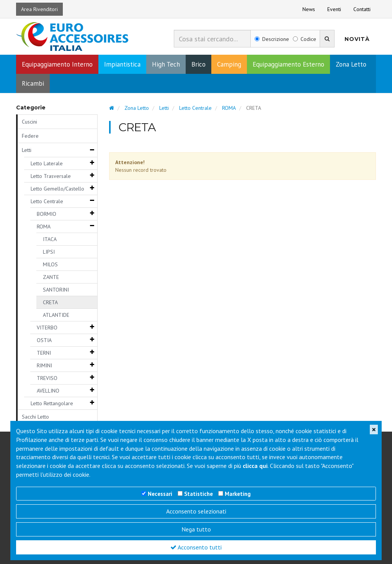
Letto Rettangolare (52, 403)
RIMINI (44, 365)
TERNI (44, 353)
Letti (27, 150)
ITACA (50, 239)
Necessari (160, 494)
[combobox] (212, 39)
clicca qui (255, 466)
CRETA (50, 302)
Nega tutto (196, 529)
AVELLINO (48, 391)
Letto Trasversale (51, 176)
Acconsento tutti (196, 547)
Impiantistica (122, 64)
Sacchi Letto (35, 417)
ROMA (44, 227)
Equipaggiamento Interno (57, 64)
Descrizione (272, 39)
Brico (198, 64)
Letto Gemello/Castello (57, 189)
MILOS (50, 264)
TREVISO (47, 378)
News (309, 9)
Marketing (238, 494)
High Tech (166, 64)
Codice (305, 39)
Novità (357, 39)
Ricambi (33, 83)
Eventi (334, 9)
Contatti (362, 9)
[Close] (374, 430)
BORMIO (47, 214)
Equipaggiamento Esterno (288, 64)
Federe (30, 136)
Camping (229, 64)
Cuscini (29, 122)
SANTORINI (56, 290)
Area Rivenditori (39, 9)
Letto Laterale (47, 163)
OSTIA (44, 340)
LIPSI (49, 252)
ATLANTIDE (56, 315)
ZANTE (51, 277)
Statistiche (198, 494)
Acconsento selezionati (196, 511)
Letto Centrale (47, 201)
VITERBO (47, 328)
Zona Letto (351, 64)
